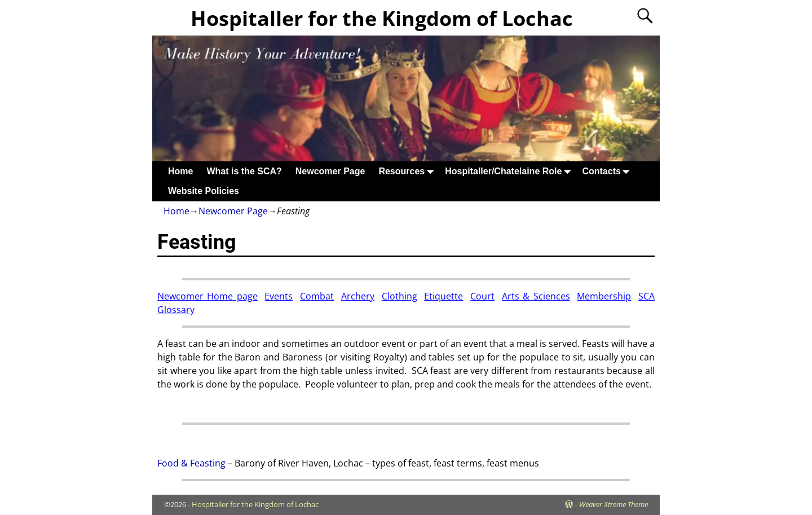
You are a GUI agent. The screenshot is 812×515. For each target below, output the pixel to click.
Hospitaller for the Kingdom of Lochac (382, 18)
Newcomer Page (330, 171)
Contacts (608, 171)
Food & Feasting (191, 463)
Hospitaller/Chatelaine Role (510, 171)
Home (180, 171)
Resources (408, 171)
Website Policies (204, 191)
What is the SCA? (244, 171)
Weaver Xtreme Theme (614, 504)
